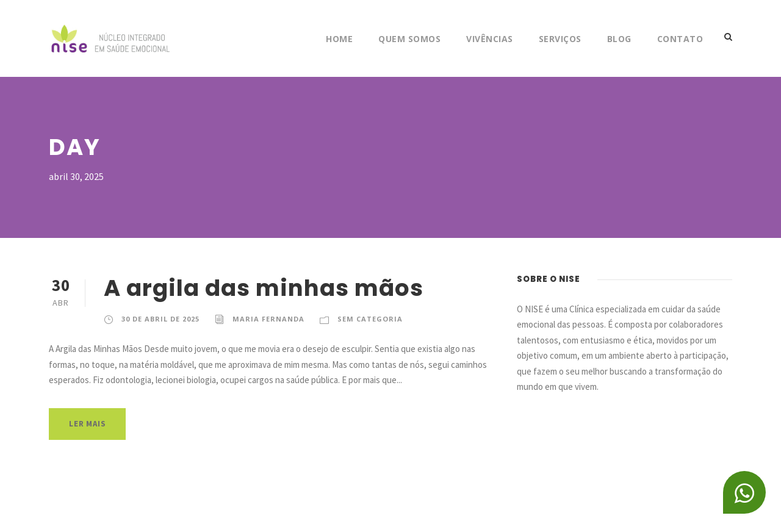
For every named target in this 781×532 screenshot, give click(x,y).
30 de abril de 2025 (160, 319)
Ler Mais (87, 424)
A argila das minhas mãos (264, 288)
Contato (680, 39)
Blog (619, 39)
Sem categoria (370, 319)
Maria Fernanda (268, 319)
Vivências (490, 39)
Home (339, 39)
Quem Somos (409, 39)
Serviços (560, 39)
